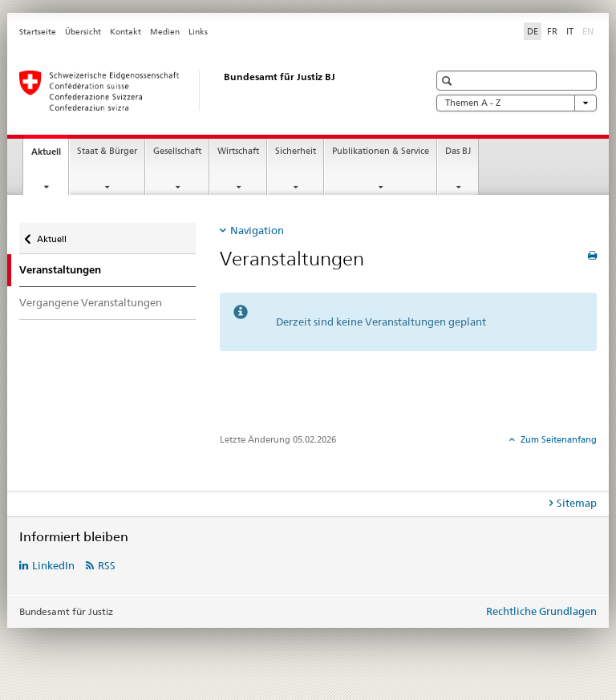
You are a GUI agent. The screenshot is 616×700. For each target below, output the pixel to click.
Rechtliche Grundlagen (541, 611)
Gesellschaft (177, 151)
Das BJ (458, 151)
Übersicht (83, 32)
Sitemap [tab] (577, 503)
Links (198, 32)
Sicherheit (296, 151)
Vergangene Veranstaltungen (91, 302)
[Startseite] (208, 91)
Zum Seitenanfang (557, 439)
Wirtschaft (238, 151)
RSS (107, 565)
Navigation (257, 230)
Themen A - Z (517, 103)
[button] (449, 81)
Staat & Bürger (107, 151)
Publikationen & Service (381, 151)
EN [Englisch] (590, 30)
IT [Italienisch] (570, 31)
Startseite (38, 32)
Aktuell (50, 156)
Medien (165, 32)
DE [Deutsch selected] (533, 31)
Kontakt (126, 32)
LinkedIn (53, 565)
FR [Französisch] (552, 31)
